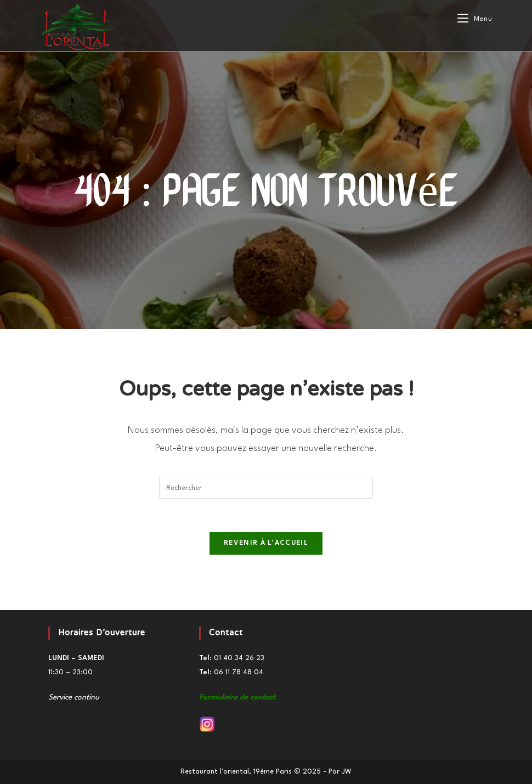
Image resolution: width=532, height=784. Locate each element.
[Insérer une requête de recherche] (266, 488)
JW (347, 772)
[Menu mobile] (475, 19)
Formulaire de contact (237, 697)
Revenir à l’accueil (266, 543)
